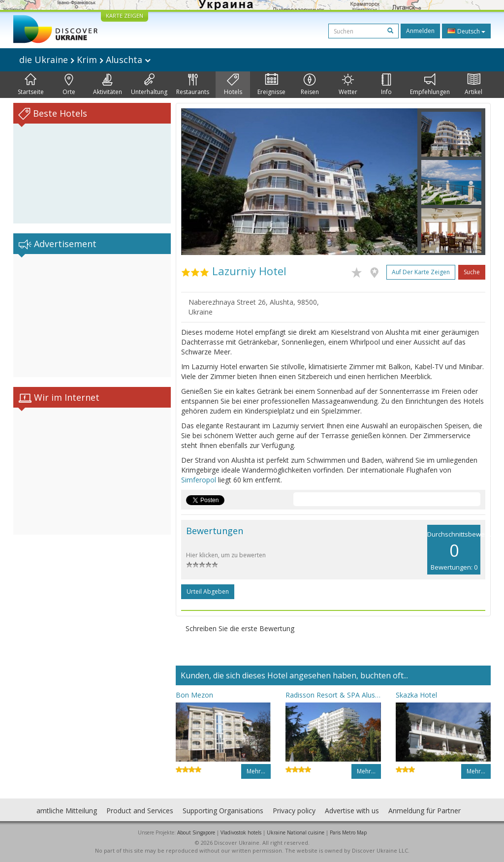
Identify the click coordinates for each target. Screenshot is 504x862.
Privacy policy (294, 811)
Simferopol (199, 480)
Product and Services (140, 811)
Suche (472, 272)
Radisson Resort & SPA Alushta (333, 695)
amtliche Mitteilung (67, 811)
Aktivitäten (108, 85)
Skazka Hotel (416, 695)
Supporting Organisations (223, 811)
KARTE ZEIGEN (125, 16)
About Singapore (196, 832)
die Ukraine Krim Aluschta (85, 60)
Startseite (31, 85)
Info (386, 85)
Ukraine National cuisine (296, 832)
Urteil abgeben (208, 591)
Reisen (310, 85)
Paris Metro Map (348, 832)
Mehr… (256, 771)
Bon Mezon (194, 695)
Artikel (473, 85)
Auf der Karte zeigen (421, 272)
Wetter (348, 85)
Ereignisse (271, 85)
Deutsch (466, 31)
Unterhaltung (149, 85)
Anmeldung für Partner (425, 811)
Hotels (233, 85)
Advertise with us (352, 811)
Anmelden (420, 31)
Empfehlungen (430, 85)
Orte (69, 85)
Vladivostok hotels (241, 832)
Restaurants (193, 85)
